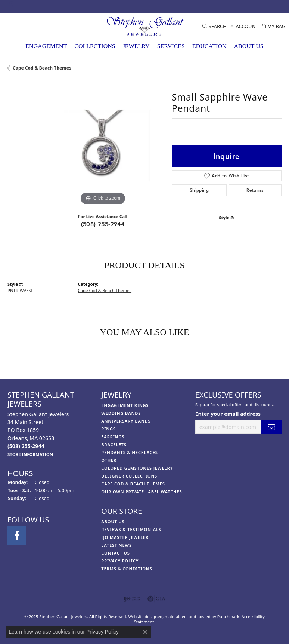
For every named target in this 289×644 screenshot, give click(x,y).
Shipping (199, 190)
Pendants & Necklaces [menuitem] (129, 452)
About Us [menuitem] (113, 522)
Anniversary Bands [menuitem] (126, 421)
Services (171, 46)
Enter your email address (228, 414)
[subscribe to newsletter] (271, 427)
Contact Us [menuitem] (115, 553)
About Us (248, 46)
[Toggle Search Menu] (215, 26)
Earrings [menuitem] (113, 437)
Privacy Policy (102, 632)
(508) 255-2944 (103, 224)
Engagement (46, 46)
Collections (95, 46)
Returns (255, 190)
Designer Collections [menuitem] (129, 476)
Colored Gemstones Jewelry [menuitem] (137, 468)
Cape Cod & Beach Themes (42, 68)
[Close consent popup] (145, 632)
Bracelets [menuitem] (114, 444)
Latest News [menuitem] (116, 545)
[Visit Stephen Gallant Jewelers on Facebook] (10, 6)
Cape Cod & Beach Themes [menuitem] (133, 484)
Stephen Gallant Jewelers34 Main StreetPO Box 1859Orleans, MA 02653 (38, 434)
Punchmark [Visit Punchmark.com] (228, 617)
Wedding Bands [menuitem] (121, 413)
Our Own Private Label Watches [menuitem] (142, 492)
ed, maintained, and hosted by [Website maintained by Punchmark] (187, 617)
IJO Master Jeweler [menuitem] (125, 537)
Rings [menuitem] (108, 429)
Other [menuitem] (109, 460)
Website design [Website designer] (143, 617)
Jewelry (136, 46)
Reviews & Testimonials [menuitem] (131, 529)
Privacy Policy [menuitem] (120, 561)
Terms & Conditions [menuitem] (127, 569)
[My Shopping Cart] (274, 26)
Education (209, 46)
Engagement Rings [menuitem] (125, 405)
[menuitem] (132, 599)
